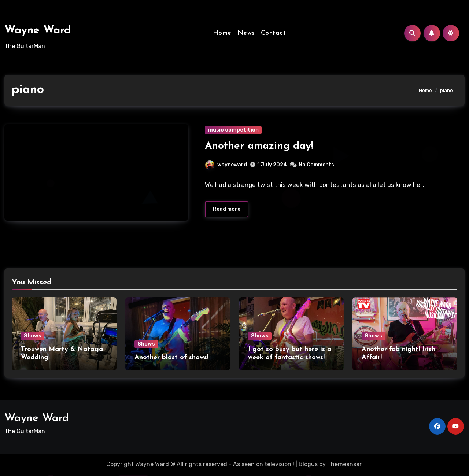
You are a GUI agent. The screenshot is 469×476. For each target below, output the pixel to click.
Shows (33, 337)
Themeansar (344, 465)
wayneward (226, 165)
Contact (274, 33)
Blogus (308, 465)
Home (222, 33)
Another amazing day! (259, 146)
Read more (227, 210)
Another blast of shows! (171, 358)
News (246, 33)
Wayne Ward (38, 31)
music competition (233, 130)
